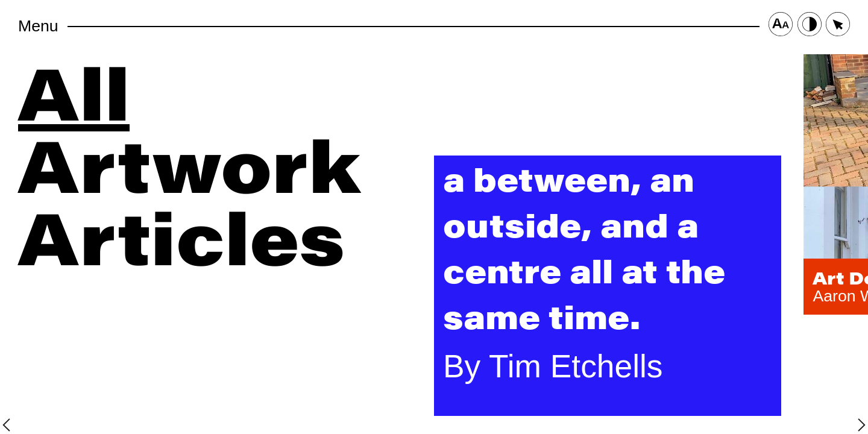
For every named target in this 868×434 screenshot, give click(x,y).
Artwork (189, 163)
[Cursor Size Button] (838, 26)
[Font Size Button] (781, 26)
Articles (181, 235)
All (74, 90)
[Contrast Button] (810, 26)
